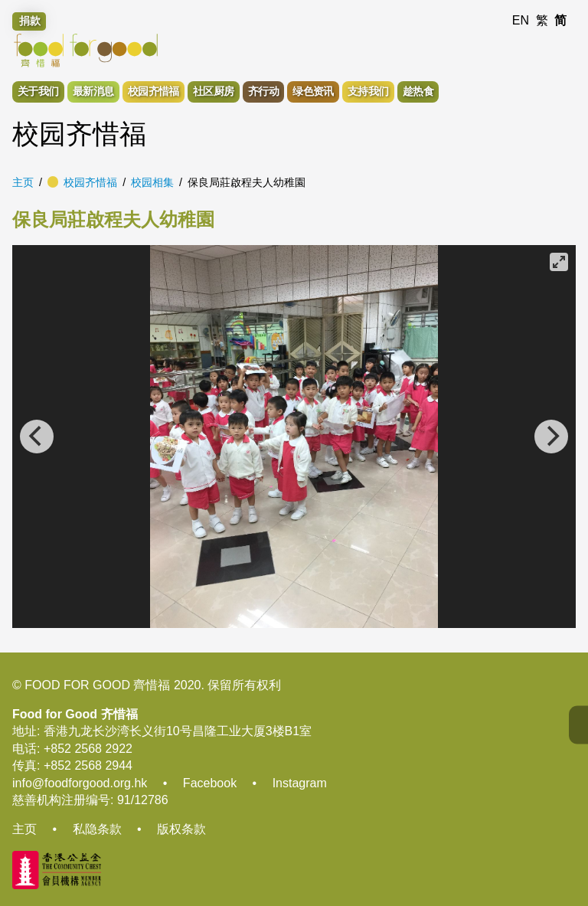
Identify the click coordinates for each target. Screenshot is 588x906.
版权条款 (181, 829)
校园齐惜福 (90, 182)
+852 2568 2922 (88, 749)
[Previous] (37, 437)
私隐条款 (97, 829)
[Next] (551, 437)
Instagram (300, 783)
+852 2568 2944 (88, 765)
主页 (23, 182)
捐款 (30, 21)
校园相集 (152, 182)
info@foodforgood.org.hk (80, 783)
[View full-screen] (559, 262)
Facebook (210, 783)
